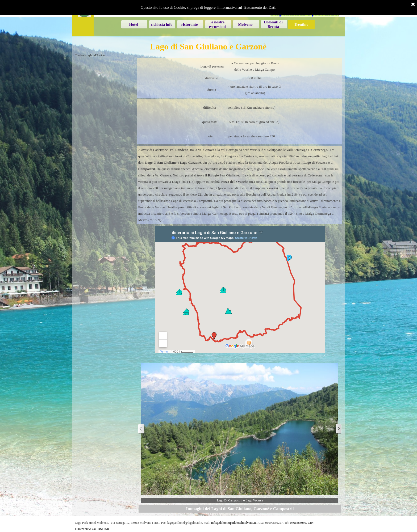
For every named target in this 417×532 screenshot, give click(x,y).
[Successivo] (338, 429)
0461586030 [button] (298, 523)
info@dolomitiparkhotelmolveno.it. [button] (234, 523)
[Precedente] (141, 429)
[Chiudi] (413, 5)
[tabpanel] (240, 78)
